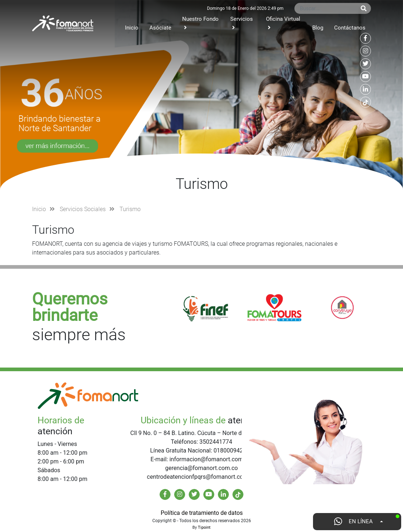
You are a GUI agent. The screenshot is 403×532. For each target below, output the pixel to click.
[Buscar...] (325, 8)
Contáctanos (350, 28)
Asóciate (160, 28)
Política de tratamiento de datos (202, 513)
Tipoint (204, 527)
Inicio (132, 28)
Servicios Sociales (83, 209)
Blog (318, 28)
